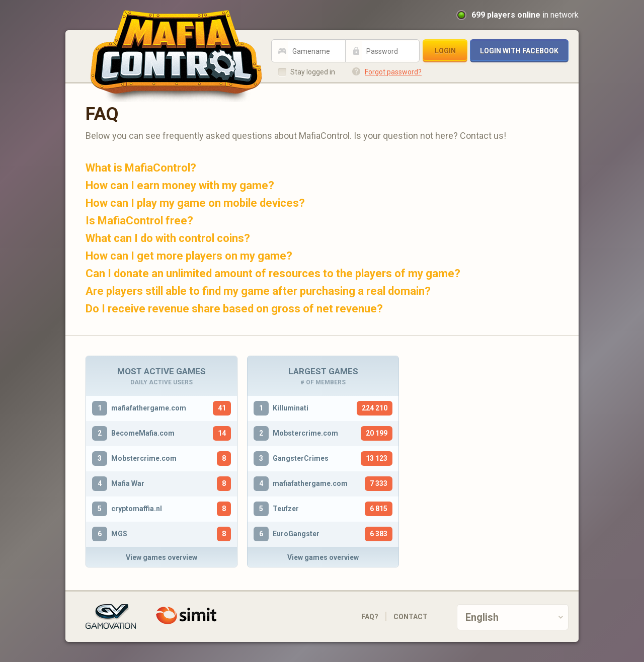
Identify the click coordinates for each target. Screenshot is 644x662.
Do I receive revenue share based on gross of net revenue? (234, 309)
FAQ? (370, 617)
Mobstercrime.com (144, 458)
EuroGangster (296, 534)
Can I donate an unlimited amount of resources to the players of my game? (273, 273)
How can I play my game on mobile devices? (195, 203)
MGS (119, 534)
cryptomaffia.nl (137, 509)
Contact (411, 617)
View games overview (162, 557)
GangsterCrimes (301, 458)
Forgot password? (393, 72)
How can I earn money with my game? (180, 185)
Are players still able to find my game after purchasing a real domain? (258, 291)
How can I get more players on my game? (189, 256)
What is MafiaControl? (141, 168)
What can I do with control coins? (168, 238)
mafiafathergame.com (149, 408)
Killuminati (291, 408)
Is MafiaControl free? (139, 221)
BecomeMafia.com (143, 433)
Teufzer (286, 509)
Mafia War (128, 483)
